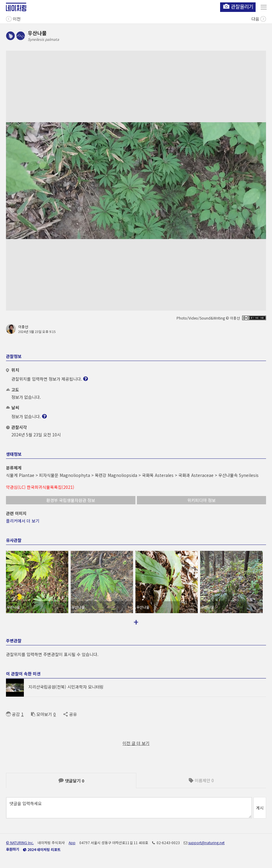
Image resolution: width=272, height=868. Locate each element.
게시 (260, 808)
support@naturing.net (206, 843)
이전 (13, 18)
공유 (70, 714)
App (72, 843)
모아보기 (41, 714)
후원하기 (13, 849)
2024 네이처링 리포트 (42, 849)
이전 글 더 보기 (136, 743)
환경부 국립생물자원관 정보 (71, 500)
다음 (259, 18)
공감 (13, 714)
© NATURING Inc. (20, 843)
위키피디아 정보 (201, 500)
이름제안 (201, 780)
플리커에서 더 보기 (23, 521)
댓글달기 (71, 781)
